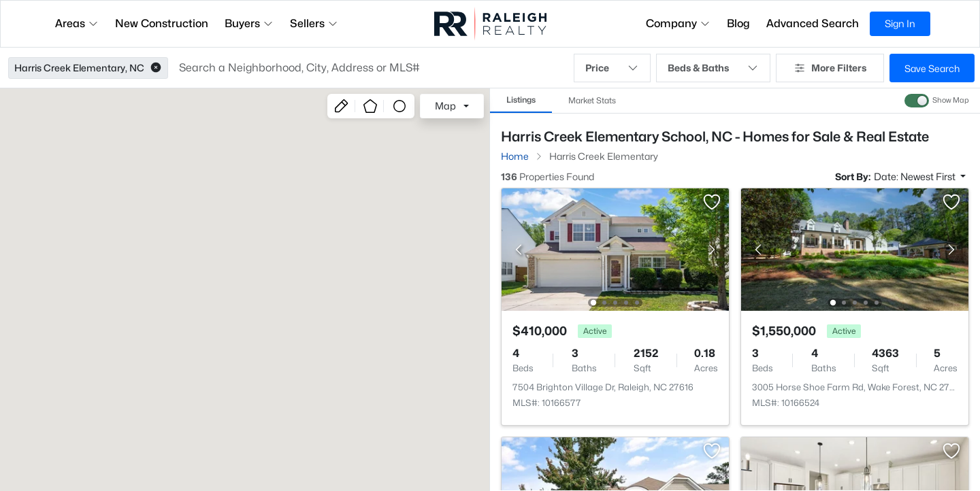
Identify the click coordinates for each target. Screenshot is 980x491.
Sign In (900, 23)
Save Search (932, 68)
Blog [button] (738, 23)
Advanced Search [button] (813, 23)
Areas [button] (77, 23)
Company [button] (678, 23)
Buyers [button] (249, 23)
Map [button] (445, 106)
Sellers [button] (314, 23)
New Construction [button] (162, 23)
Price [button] (612, 68)
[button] (156, 68)
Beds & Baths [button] (713, 68)
